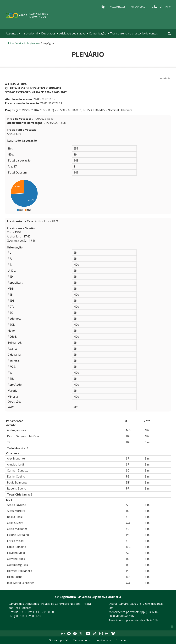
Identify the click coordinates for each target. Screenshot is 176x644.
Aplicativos (104, 640)
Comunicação (98, 33)
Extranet (121, 640)
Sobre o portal (59, 640)
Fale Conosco (138, 7)
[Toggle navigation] (169, 34)
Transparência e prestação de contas (134, 33)
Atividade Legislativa (72, 33)
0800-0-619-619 (140, 604)
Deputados (48, 33)
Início (11, 43)
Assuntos (12, 33)
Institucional (30, 33)
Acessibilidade (118, 7)
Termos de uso (83, 640)
